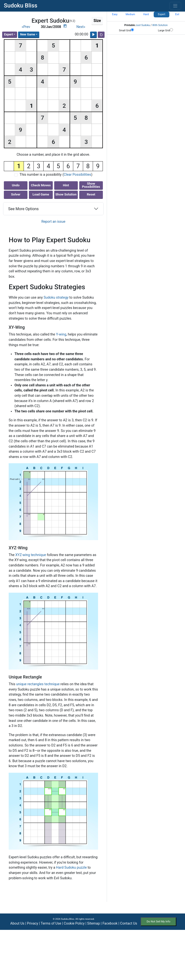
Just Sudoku (143, 25)
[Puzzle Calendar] (65, 26)
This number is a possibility (40, 175)
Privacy (33, 923)
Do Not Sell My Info (159, 921)
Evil (177, 14)
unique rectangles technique (38, 684)
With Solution (160, 25)
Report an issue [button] (53, 222)
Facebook (110, 923)
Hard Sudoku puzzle (72, 868)
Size (97, 21)
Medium (130, 14)
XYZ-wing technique (31, 555)
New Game (27, 34)
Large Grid (165, 30)
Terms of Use (51, 923)
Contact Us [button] (129, 923)
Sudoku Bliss (21, 6)
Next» (81, 27)
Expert (9, 34)
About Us (17, 923)
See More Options (23, 209)
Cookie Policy (74, 923)
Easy (115, 14)
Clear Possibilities (77, 175)
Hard (146, 14)
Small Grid (126, 30)
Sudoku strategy (56, 298)
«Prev (26, 27)
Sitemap (94, 923)
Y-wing (61, 334)
